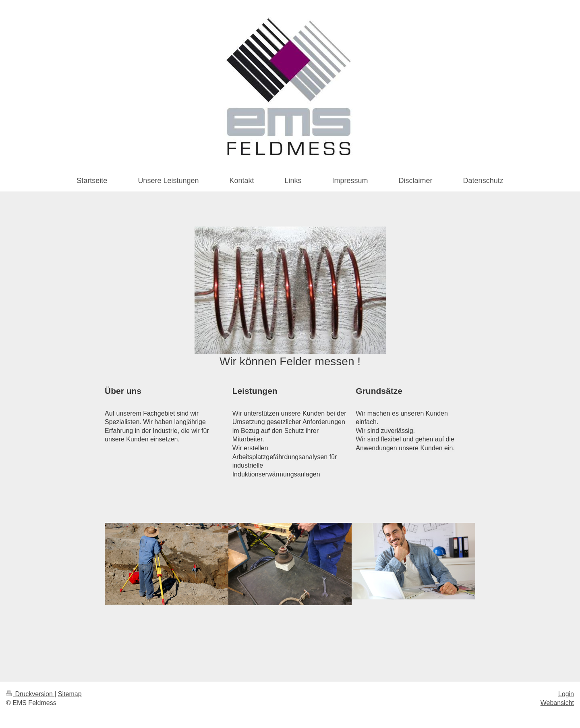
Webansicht (557, 703)
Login (566, 694)
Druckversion (30, 694)
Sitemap (70, 694)
